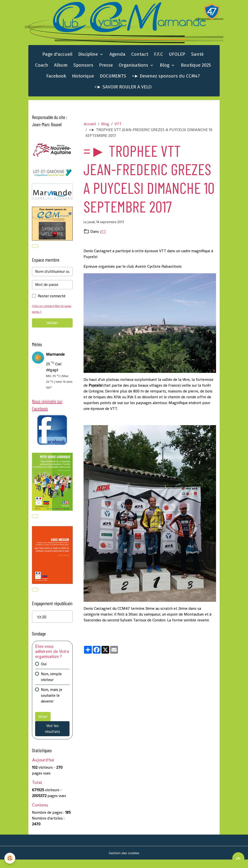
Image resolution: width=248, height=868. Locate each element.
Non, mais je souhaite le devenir (52, 704)
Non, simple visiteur (51, 685)
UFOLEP (177, 58)
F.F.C (159, 58)
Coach (42, 69)
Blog (165, 69)
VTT (118, 128)
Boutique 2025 (196, 69)
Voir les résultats (52, 737)
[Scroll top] (238, 858)
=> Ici (42, 625)
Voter (43, 725)
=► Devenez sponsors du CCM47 (166, 80)
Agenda (117, 58)
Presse (106, 69)
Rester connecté (52, 301)
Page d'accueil (57, 58)
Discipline (89, 58)
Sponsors (83, 69)
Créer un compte (43, 311)
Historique (83, 80)
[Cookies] (10, 858)
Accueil (90, 128)
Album (61, 69)
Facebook (56, 80)
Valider (52, 328)
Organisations (134, 69)
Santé (197, 58)
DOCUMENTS (113, 80)
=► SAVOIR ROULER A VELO (123, 90)
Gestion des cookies (124, 861)
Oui (44, 672)
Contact (140, 58)
